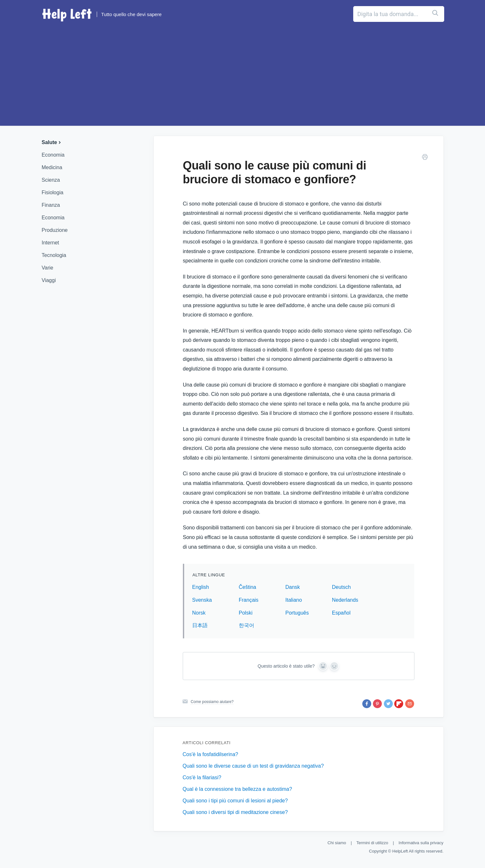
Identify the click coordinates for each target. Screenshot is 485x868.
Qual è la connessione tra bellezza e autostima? (237, 789)
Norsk (199, 613)
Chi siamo (337, 843)
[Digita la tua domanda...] (370, 14)
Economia (53, 155)
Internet (50, 243)
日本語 (200, 625)
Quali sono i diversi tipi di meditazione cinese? (235, 812)
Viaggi (49, 280)
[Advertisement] (243, 78)
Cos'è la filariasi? (202, 777)
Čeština (247, 587)
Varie (48, 268)
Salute (52, 142)
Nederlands (345, 600)
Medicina (52, 167)
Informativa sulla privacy (421, 843)
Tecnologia (54, 255)
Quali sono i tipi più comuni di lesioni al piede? (235, 801)
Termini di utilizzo (372, 843)
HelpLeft (400, 851)
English (201, 587)
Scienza (51, 180)
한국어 (247, 625)
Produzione (55, 230)
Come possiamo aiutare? (212, 702)
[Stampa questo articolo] (425, 158)
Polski (246, 613)
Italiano (294, 600)
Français (249, 600)
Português (297, 613)
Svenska (202, 600)
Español (341, 613)
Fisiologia (53, 192)
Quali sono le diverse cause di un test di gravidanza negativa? (253, 766)
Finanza (51, 205)
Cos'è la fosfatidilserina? (210, 754)
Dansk (293, 587)
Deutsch (341, 587)
